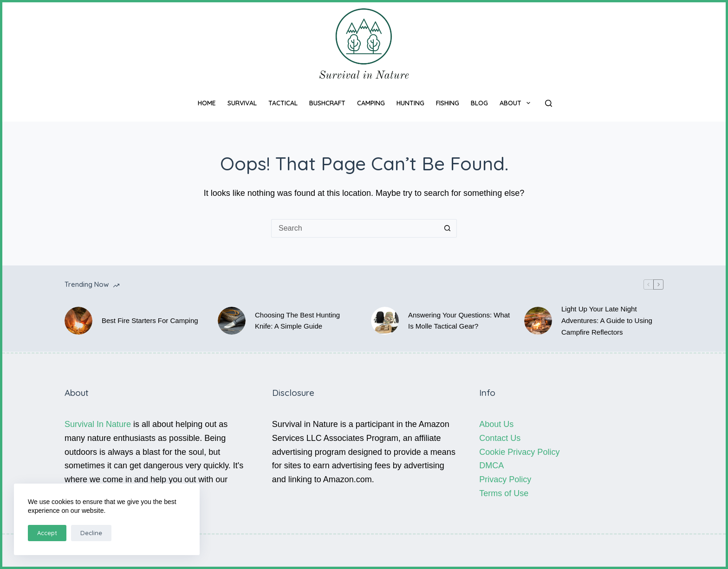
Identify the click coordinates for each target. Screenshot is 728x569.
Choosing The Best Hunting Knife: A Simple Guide (297, 321)
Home (207, 103)
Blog (479, 103)
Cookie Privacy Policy (519, 452)
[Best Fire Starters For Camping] (78, 321)
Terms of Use (504, 493)
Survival (242, 103)
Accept (47, 533)
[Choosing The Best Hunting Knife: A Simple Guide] (232, 321)
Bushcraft (327, 103)
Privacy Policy (505, 479)
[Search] (549, 103)
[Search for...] (355, 228)
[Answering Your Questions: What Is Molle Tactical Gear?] (385, 321)
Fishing (448, 103)
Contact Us (500, 438)
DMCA (491, 466)
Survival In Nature (98, 424)
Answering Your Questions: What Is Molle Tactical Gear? (459, 321)
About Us (496, 424)
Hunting (410, 103)
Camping (371, 103)
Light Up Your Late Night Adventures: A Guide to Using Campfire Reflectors (607, 320)
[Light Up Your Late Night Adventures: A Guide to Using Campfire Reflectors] (538, 321)
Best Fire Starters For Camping (150, 320)
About (517, 103)
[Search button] (448, 228)
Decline (91, 533)
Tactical (283, 103)
